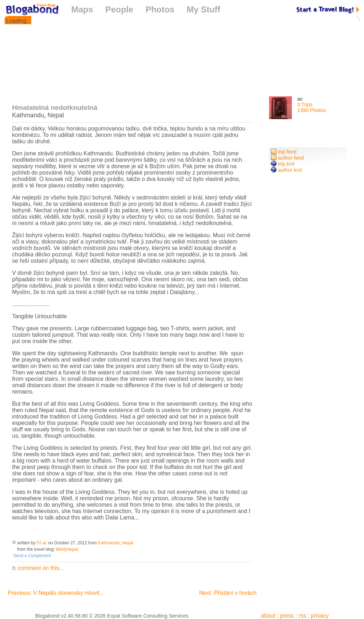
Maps (82, 9)
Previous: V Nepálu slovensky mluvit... (56, 593)
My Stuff (204, 9)
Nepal (56, 115)
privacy (320, 616)
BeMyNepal (67, 549)
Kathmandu (28, 115)
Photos (160, 9)
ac (45, 543)
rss (302, 616)
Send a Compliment (31, 556)
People (119, 9)
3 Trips (305, 105)
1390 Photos (312, 110)
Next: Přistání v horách (228, 593)
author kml (286, 170)
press (287, 616)
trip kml (283, 164)
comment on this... (38, 568)
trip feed (284, 152)
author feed (287, 158)
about (268, 616)
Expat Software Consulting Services (148, 616)
